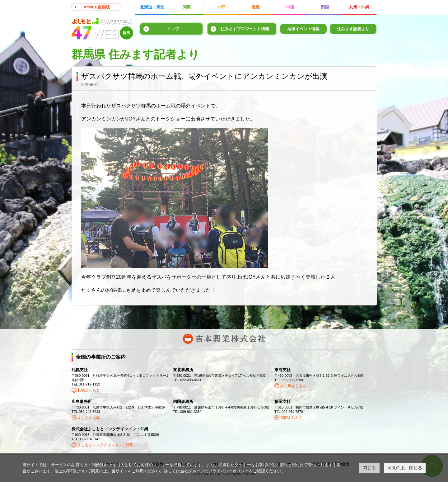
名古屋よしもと (293, 386)
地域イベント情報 (303, 29)
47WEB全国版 (97, 7)
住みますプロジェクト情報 (245, 29)
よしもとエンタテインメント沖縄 (105, 445)
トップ (173, 29)
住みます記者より (353, 29)
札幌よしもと (89, 390)
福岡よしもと (292, 418)
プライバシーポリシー (229, 471)
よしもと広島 (89, 418)
